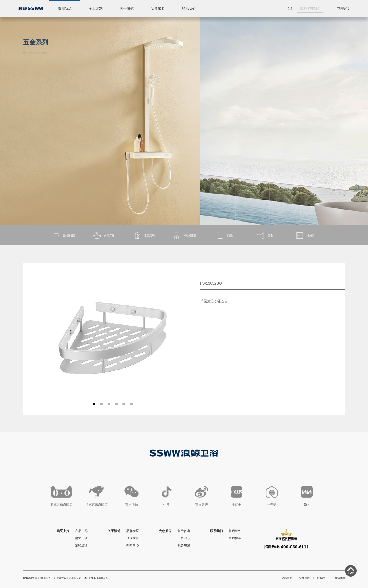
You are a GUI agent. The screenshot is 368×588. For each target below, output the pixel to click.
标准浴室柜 (184, 235)
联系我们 (189, 9)
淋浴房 (305, 235)
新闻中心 (133, 545)
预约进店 (81, 545)
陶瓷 (224, 235)
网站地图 (340, 578)
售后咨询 (184, 531)
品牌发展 (133, 531)
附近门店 (81, 538)
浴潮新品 (65, 9)
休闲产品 (103, 235)
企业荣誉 (133, 538)
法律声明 (304, 578)
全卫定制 (96, 9)
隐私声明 (287, 578)
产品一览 (81, 531)
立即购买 (344, 9)
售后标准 (235, 538)
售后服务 (235, 531)
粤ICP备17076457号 (96, 578)
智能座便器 (63, 235)
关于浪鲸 (127, 9)
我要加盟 (158, 9)
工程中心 (184, 538)
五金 (264, 235)
